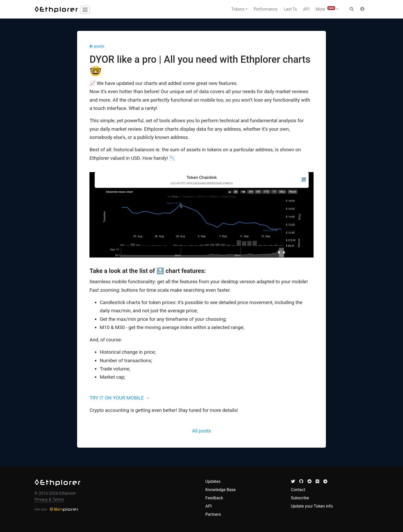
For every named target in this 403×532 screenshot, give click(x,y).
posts (97, 46)
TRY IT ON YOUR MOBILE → (120, 398)
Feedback (214, 498)
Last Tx (290, 9)
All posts (201, 431)
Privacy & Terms (49, 499)
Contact (298, 490)
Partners (213, 514)
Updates (213, 481)
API (306, 9)
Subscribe (300, 498)
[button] (362, 9)
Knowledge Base (221, 490)
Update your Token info (312, 506)
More (325, 9)
